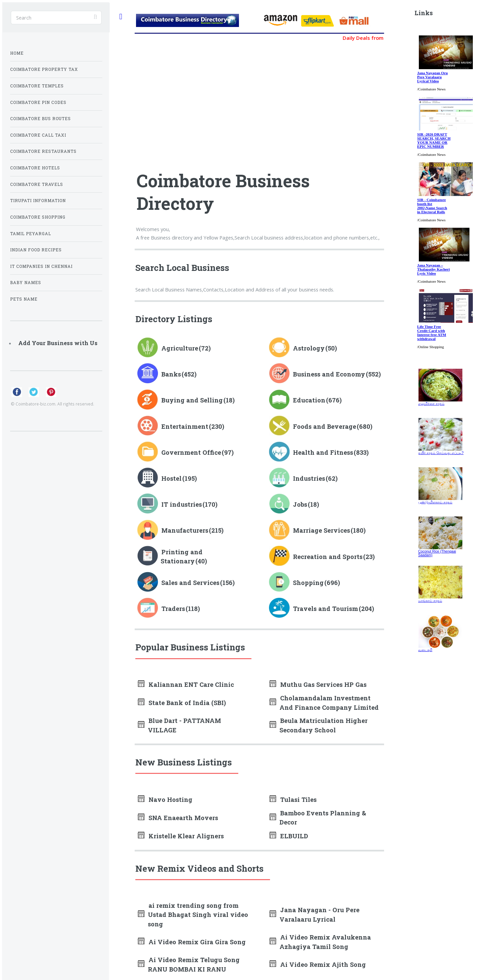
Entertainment (185, 426)
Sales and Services (190, 583)
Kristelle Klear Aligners (186, 836)
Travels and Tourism (326, 609)
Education (309, 400)
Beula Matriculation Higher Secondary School (323, 725)
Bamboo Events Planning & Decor (323, 818)
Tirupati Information (38, 201)
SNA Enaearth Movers (183, 818)
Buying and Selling (192, 400)
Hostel (171, 478)
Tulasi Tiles (298, 800)
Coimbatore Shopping (38, 217)
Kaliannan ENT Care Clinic (191, 684)
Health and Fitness (323, 452)
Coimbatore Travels (37, 184)
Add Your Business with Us (58, 343)
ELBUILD (294, 836)
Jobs (300, 504)
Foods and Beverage (325, 426)
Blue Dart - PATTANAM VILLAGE (184, 725)
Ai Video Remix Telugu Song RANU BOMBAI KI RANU (194, 964)
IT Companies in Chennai (41, 266)
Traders (173, 609)
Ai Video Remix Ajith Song (323, 964)
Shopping (308, 583)
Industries (309, 478)
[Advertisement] (198, 103)
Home (17, 53)
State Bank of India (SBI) (187, 703)
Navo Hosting (170, 800)
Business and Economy (329, 374)
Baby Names (26, 283)
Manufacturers (185, 530)
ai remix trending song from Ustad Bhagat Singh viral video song (198, 915)
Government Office (191, 452)
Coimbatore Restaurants (43, 151)
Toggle (121, 17)
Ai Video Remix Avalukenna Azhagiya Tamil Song (325, 942)
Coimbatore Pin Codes (38, 102)
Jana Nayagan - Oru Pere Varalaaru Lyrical (319, 914)
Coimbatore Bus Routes (40, 119)
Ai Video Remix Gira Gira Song (197, 942)
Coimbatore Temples (37, 86)
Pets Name (24, 299)
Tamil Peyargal (31, 234)
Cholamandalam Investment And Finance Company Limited (329, 703)
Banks (171, 374)
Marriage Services (321, 530)
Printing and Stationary (182, 556)
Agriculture (180, 348)
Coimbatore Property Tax (44, 69)
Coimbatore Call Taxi (38, 135)
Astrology (309, 348)
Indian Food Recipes (36, 250)
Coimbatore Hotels (35, 168)
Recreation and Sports (328, 557)
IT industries (182, 504)
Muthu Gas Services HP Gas (323, 684)
